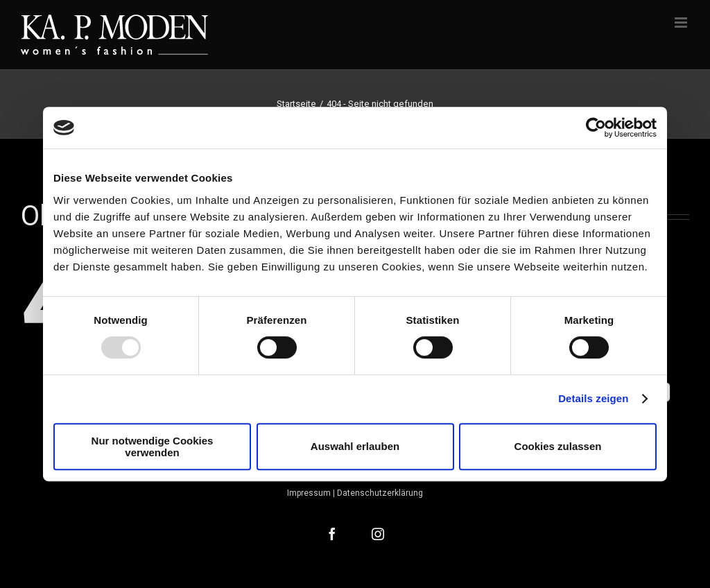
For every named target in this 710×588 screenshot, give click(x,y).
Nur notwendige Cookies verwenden (153, 447)
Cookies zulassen (558, 446)
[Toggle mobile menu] (682, 23)
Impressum (309, 493)
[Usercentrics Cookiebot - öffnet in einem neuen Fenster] (596, 128)
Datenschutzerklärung (380, 493)
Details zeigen (593, 398)
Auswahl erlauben (355, 446)
